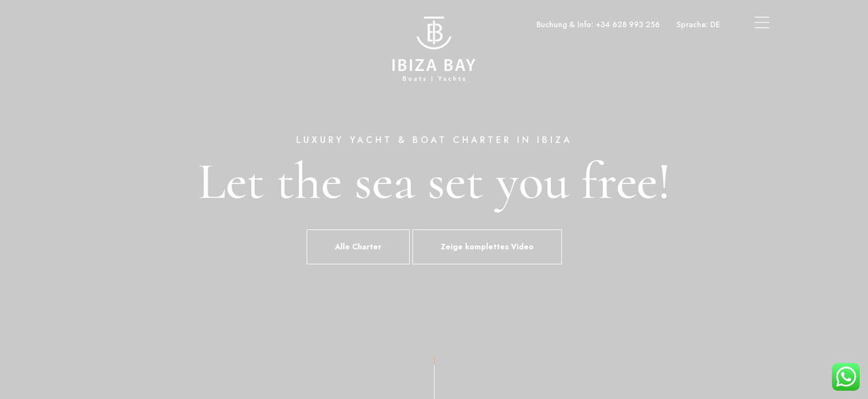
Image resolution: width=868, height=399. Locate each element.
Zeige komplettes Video (487, 247)
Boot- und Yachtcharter (142, 24)
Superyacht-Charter (234, 24)
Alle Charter (358, 247)
